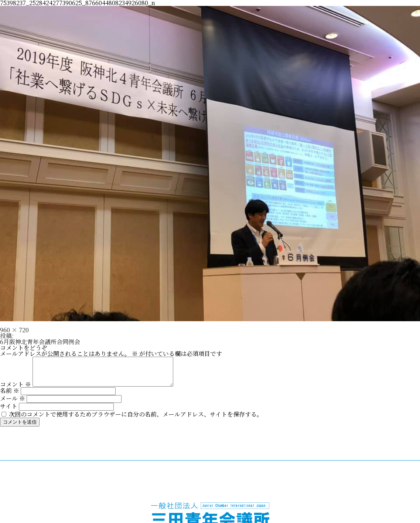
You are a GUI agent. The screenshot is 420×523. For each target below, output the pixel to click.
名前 (10, 396)
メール (13, 404)
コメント (16, 390)
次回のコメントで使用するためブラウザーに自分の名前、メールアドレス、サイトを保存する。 (136, 420)
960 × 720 (14, 330)
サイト (9, 412)
